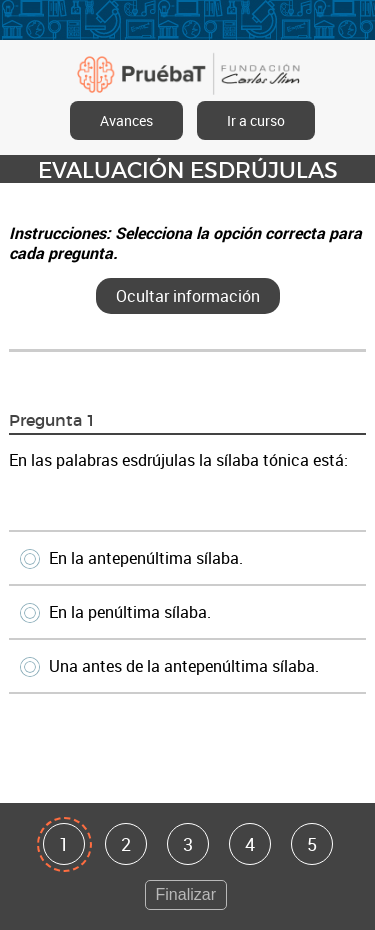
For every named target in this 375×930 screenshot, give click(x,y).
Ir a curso (256, 120)
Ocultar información (188, 296)
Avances (126, 120)
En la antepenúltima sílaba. (133, 558)
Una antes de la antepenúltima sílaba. (171, 666)
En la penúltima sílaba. (117, 612)
